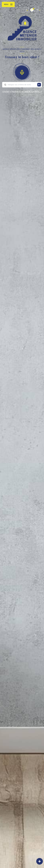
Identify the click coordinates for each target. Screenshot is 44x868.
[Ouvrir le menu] (8, 4)
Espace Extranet (23, 10)
